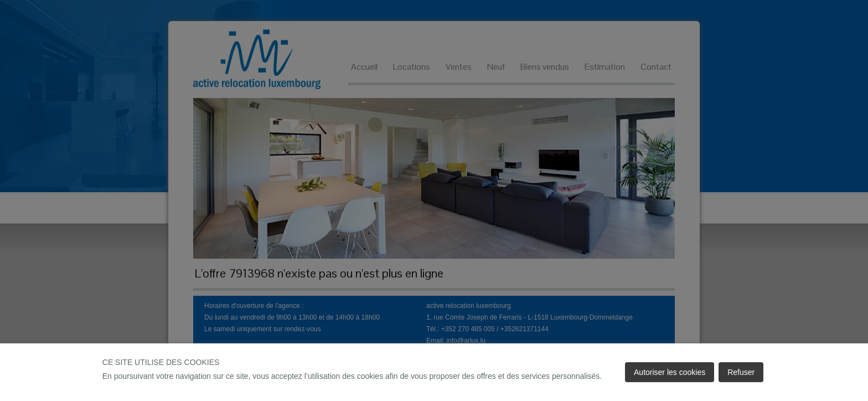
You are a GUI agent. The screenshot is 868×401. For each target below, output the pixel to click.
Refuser (741, 372)
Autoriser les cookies (670, 372)
